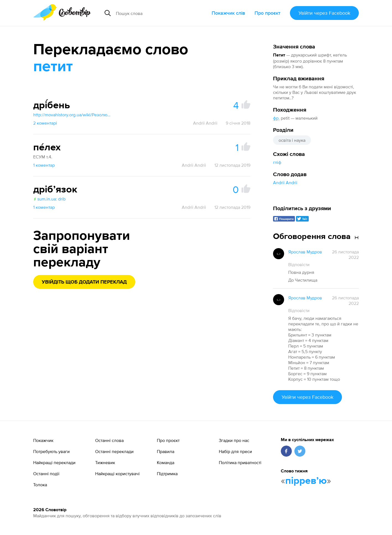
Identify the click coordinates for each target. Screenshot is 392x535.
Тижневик (105, 462)
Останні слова (109, 440)
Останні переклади (114, 451)
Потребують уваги (51, 451)
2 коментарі (45, 123)
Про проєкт (268, 13)
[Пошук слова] (157, 13)
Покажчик (43, 440)
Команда (166, 462)
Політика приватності (240, 462)
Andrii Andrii (285, 182)
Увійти (324, 13)
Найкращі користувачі (117, 474)
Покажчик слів (228, 13)
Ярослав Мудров (305, 252)
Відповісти (299, 264)
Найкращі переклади (54, 462)
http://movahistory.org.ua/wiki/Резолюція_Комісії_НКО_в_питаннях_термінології (72, 115)
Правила (166, 451)
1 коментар (44, 165)
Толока (40, 485)
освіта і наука (292, 140)
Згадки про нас (234, 440)
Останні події (46, 474)
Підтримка (167, 474)
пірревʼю (306, 481)
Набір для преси (235, 451)
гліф (277, 162)
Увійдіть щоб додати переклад (84, 282)
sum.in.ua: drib (49, 199)
